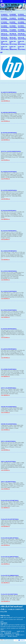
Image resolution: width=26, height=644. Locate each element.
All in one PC (7, 12)
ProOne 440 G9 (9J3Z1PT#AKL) (9, 594)
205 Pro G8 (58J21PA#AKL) (8, 441)
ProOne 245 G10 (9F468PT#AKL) (10, 500)
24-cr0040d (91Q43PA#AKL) (9, 291)
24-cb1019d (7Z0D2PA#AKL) (9, 231)
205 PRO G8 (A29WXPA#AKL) (9, 424)
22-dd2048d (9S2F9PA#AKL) (9, 112)
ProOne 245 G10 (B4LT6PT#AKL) (10, 538)
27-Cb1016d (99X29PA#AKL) (9, 211)
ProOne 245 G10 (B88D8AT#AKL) (10, 575)
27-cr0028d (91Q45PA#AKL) (9, 369)
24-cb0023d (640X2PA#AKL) (9, 172)
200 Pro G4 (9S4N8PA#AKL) (9, 388)
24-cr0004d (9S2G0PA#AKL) (9, 271)
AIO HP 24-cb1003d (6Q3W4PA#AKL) (11, 151)
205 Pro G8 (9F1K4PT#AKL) (8, 461)
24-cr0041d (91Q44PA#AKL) (9, 310)
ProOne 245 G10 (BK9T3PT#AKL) (10, 557)
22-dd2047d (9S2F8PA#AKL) (9, 92)
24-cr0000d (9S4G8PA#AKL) (9, 251)
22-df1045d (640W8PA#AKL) (9, 133)
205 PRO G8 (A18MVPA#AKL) (9, 407)
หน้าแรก (2, 12)
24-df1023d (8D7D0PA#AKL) (9, 329)
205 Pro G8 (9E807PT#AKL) (8, 482)
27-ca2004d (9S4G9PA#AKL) (9, 349)
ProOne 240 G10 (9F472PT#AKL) (10, 519)
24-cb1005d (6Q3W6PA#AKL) (9, 190)
